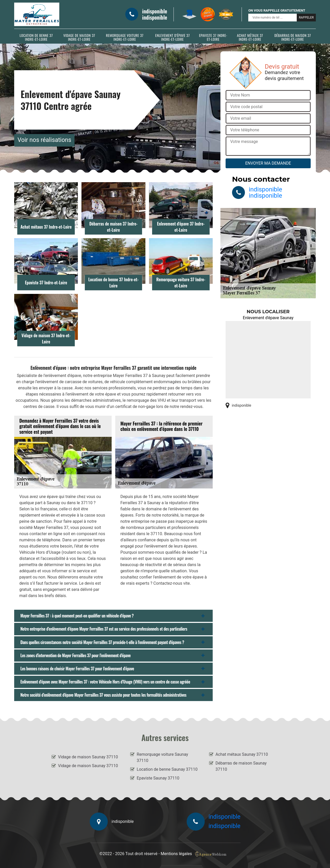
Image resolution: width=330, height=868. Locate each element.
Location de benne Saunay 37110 (167, 769)
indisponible (155, 11)
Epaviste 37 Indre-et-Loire (213, 37)
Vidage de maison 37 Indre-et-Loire (79, 37)
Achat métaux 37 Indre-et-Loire (250, 37)
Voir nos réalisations (44, 140)
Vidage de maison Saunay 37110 (88, 757)
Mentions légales (176, 854)
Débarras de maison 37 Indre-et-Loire (293, 37)
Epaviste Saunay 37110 (158, 778)
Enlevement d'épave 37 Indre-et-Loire (172, 37)
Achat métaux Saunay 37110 (242, 754)
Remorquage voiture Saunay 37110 (162, 757)
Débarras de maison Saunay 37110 (241, 766)
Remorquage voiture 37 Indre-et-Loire (125, 37)
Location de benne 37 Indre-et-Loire (36, 37)
